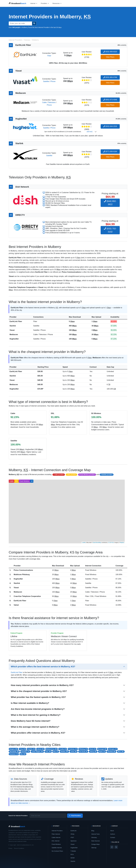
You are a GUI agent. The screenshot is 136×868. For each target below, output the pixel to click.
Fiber (49, 56)
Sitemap (94, 848)
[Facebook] (112, 847)
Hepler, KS (102, 752)
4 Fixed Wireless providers (87, 475)
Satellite (46, 81)
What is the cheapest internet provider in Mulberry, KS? (39, 691)
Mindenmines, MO (51, 749)
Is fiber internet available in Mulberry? (30, 703)
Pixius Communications (23, 570)
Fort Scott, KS (83, 752)
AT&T (72, 837)
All (32, 481)
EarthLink (73, 831)
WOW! (73, 858)
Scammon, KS (14, 754)
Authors (113, 834)
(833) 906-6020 (110, 52)
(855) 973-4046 (110, 100)
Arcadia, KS (63, 749)
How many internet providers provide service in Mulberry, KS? (42, 685)
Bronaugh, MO (102, 749)
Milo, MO (23, 754)
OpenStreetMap (97, 542)
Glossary (94, 837)
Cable (44, 102)
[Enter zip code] (48, 816)
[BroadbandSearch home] (17, 3)
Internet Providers (57, 831)
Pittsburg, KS (83, 749)
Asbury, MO (93, 752)
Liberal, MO (40, 749)
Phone (53, 81)
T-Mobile (73, 851)
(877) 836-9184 (110, 151)
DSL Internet (56, 841)
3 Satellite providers (107, 475)
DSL (17, 481)
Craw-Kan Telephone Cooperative (27, 596)
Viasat (12, 330)
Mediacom (14, 334)
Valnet (16, 605)
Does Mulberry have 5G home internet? (31, 721)
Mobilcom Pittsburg (22, 575)
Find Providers (75, 816)
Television (52, 102)
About (112, 831)
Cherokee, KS (25, 752)
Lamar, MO (74, 752)
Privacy (10, 848)
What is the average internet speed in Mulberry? (35, 727)
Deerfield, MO (111, 752)
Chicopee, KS (113, 749)
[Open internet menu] (34, 3)
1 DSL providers (72, 475)
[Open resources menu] (57, 3)
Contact (113, 837)
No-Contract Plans (57, 851)
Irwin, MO (48, 752)
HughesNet (14, 339)
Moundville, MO (14, 752)
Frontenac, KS (73, 749)
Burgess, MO (13, 749)
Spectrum (74, 841)
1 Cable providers (59, 475)
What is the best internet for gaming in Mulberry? (36, 715)
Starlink (13, 326)
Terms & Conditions (19, 848)
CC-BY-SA (111, 542)
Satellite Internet (57, 848)
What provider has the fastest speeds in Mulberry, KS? (38, 697)
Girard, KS (92, 749)
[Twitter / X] (116, 847)
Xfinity (72, 834)
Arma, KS (22, 749)
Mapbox (122, 542)
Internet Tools (96, 834)
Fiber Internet (56, 834)
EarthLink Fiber (16, 321)
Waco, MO (121, 752)
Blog (93, 831)
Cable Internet (56, 837)
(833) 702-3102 (110, 230)
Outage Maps (96, 844)
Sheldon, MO (64, 752)
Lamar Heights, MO (37, 752)
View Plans (110, 57)
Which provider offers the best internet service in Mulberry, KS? (43, 667)
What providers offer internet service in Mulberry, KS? (38, 733)
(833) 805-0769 (110, 77)
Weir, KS (56, 752)
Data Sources (96, 841)
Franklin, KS (31, 749)
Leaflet (84, 542)
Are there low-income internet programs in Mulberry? (38, 709)
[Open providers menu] (45, 3)
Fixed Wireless (24, 481)
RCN (72, 854)
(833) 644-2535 (110, 126)
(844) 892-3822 (110, 203)
